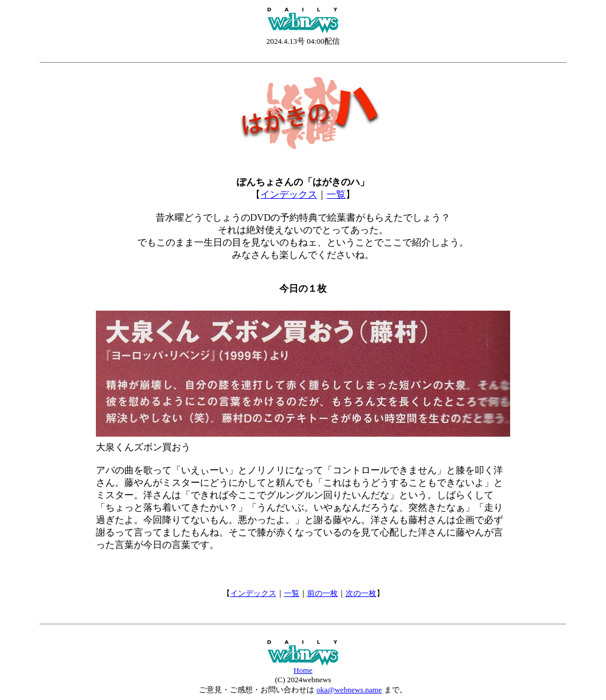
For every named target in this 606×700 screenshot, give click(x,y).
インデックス (289, 194)
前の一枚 (323, 593)
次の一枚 (361, 593)
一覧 (336, 194)
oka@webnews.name (349, 690)
